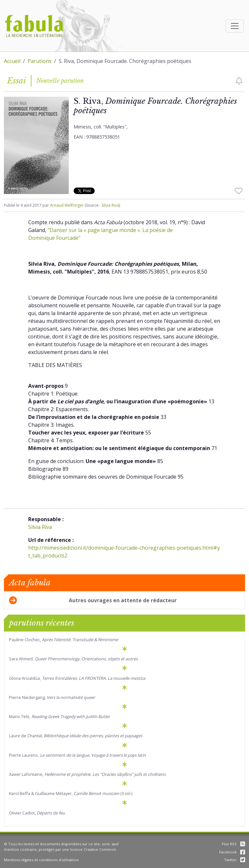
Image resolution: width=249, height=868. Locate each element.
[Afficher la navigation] (235, 26)
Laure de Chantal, (76, 736)
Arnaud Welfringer (67, 205)
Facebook (232, 852)
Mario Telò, (59, 716)
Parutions (40, 61)
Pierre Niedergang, (52, 697)
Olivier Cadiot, (37, 813)
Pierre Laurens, (77, 755)
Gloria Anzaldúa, (77, 678)
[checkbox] (239, 81)
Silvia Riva (110, 205)
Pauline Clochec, (64, 640)
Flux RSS (233, 844)
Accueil (12, 61)
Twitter (235, 860)
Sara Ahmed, (73, 659)
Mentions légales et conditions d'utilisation (41, 860)
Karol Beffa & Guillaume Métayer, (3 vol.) (71, 793)
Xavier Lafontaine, (87, 774)
